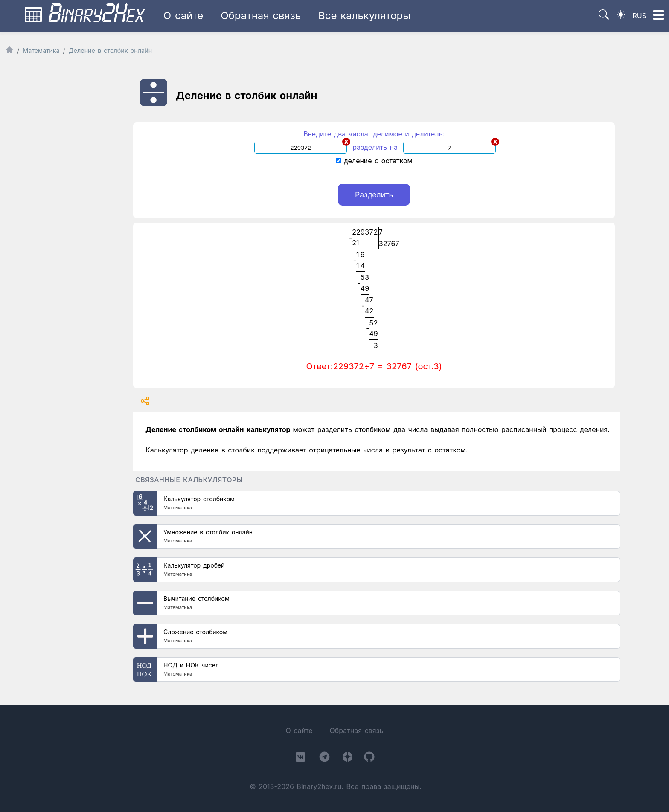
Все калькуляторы (364, 16)
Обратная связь (261, 16)
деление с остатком (374, 161)
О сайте (183, 16)
